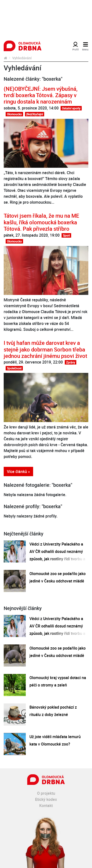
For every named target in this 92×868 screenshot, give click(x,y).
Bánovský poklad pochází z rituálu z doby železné (53, 711)
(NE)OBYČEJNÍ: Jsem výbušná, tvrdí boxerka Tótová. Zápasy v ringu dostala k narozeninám (41, 95)
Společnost (14, 368)
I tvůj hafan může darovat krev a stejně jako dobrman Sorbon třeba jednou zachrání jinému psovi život (45, 349)
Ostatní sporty (71, 108)
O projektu (46, 793)
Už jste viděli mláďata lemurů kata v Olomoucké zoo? (55, 740)
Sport (66, 235)
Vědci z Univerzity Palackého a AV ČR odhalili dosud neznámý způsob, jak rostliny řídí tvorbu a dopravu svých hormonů (57, 555)
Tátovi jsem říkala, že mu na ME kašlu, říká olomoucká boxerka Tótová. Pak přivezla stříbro (41, 222)
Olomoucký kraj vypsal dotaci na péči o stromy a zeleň (58, 681)
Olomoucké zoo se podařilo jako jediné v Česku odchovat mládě (58, 577)
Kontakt (46, 806)
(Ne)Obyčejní (34, 114)
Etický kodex (46, 799)
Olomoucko (14, 114)
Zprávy (71, 362)
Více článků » (18, 472)
